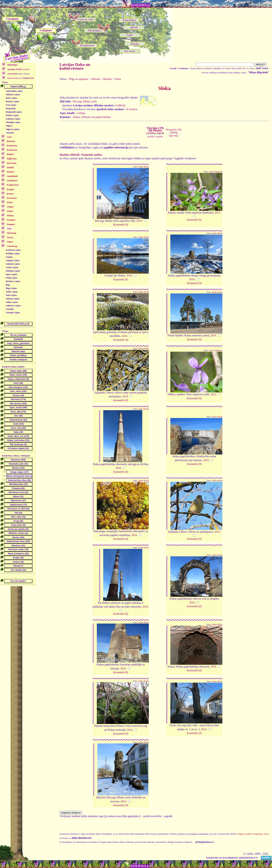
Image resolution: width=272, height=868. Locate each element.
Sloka (118, 79)
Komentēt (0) (121, 225)
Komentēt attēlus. (92, 155)
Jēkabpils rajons (13, 122)
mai (176, 136)
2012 (217, 213)
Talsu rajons (11, 295)
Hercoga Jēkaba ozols (85, 101)
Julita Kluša (144, 167)
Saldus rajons (12, 292)
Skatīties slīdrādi (69, 155)
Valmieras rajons (13, 306)
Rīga (8, 285)
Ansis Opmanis (216, 172)
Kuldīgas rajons (13, 253)
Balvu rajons (11, 98)
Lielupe (81, 113)
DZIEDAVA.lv (141, 5)
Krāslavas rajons (13, 250)
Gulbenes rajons (13, 119)
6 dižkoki (120, 105)
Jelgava (9, 126)
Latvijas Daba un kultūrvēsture (75, 66)
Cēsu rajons (11, 105)
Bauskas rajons (12, 101)
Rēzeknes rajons (13, 281)
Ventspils (10, 309)
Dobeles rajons (12, 115)
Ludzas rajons (12, 267)
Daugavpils (11, 108)
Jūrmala (10, 133)
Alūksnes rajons (13, 95)
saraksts (18, 69)
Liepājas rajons (13, 260)
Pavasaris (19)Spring (174, 131)
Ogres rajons (11, 274)
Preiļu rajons (12, 278)
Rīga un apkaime (79, 79)
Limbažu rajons (13, 264)
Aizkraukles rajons (14, 91)
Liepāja (9, 257)
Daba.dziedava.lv (20, 78)
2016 (129, 275)
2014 (139, 221)
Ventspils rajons (13, 313)
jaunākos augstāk (155, 136)
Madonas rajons (13, 271)
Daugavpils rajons (14, 112)
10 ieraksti (131, 109)
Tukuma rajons (13, 299)
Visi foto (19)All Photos (155, 130)
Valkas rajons (12, 302)
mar (171, 136)
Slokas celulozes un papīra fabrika (92, 117)
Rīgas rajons (11, 288)
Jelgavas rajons (13, 129)
